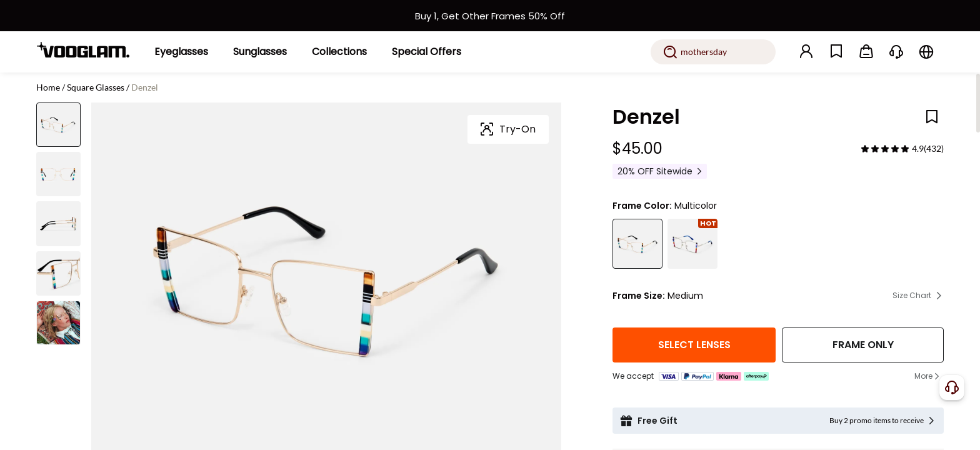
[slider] (885, 149)
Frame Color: (642, 206)
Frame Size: (639, 296)
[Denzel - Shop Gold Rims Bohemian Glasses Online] (637, 244)
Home (48, 87)
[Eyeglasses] (181, 52)
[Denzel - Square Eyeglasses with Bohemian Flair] (692, 244)
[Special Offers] (427, 52)
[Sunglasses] (260, 52)
